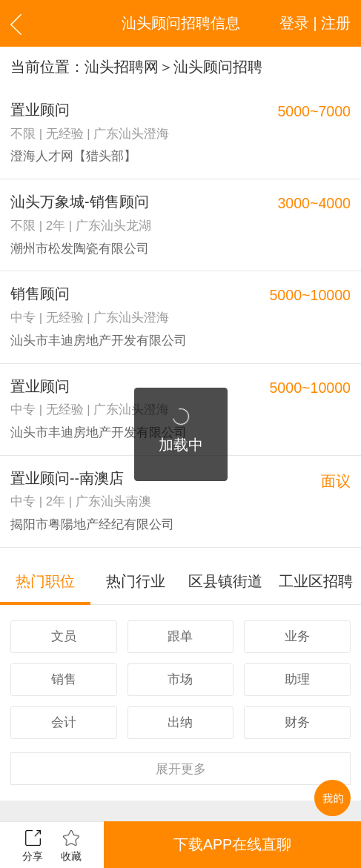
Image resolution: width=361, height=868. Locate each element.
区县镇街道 (225, 581)
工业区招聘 (316, 581)
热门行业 (136, 581)
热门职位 (45, 581)
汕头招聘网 (122, 67)
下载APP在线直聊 (232, 844)
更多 (181, 769)
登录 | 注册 (315, 23)
